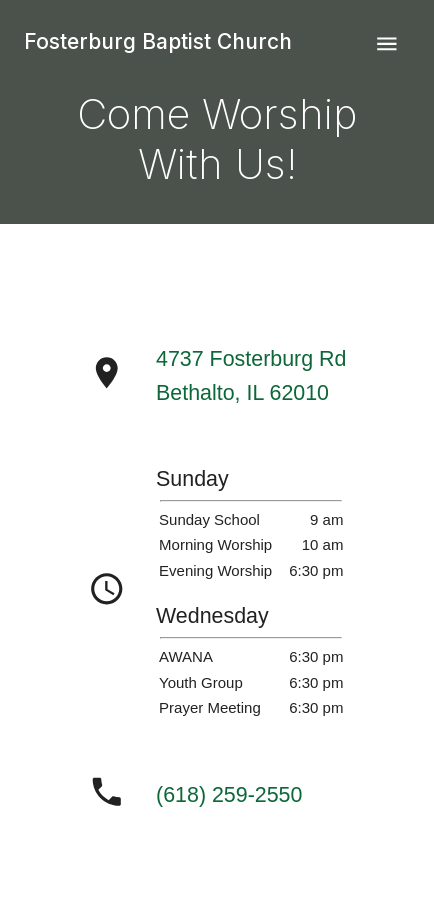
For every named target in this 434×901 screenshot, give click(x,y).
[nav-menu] (387, 44)
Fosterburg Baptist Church (158, 41)
